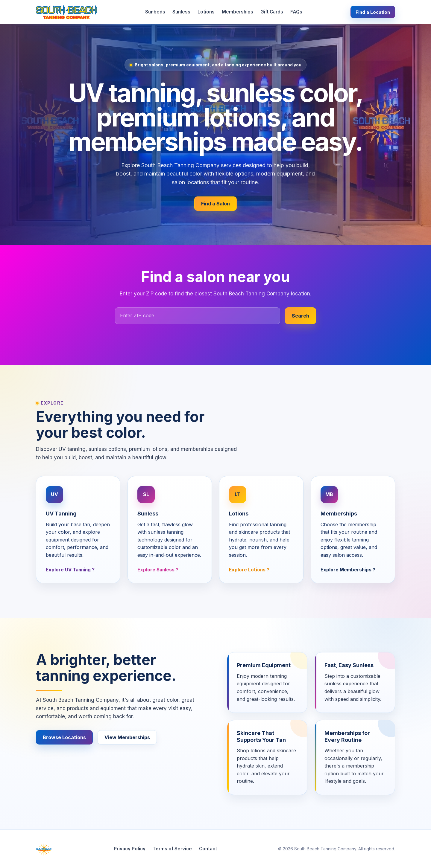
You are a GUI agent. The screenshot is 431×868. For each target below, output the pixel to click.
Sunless (181, 12)
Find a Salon (215, 204)
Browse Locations (64, 737)
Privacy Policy (130, 849)
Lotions (206, 12)
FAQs (296, 12)
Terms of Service (172, 849)
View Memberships (127, 737)
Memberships (237, 12)
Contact (208, 849)
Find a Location (373, 12)
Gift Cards (272, 12)
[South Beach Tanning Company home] (66, 12)
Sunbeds (155, 12)
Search (301, 316)
